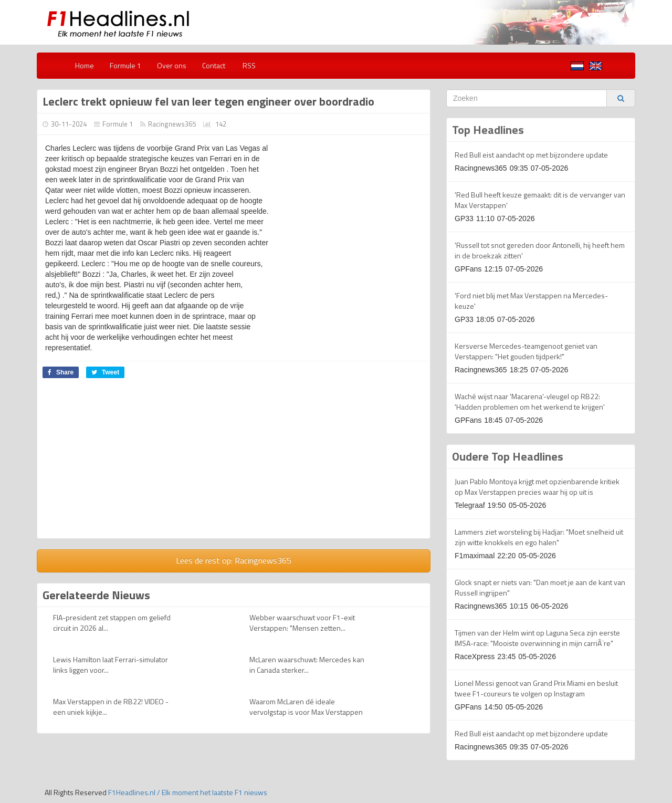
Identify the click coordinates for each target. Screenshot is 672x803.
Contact (214, 65)
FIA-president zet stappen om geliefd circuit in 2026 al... (112, 623)
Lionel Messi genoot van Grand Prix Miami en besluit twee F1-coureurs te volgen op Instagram (536, 688)
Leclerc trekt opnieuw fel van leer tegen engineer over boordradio (208, 101)
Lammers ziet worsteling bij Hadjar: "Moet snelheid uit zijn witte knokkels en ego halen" (539, 537)
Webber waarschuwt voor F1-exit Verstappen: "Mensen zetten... (302, 623)
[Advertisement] (125, 462)
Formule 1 (125, 65)
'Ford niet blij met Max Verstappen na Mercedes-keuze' (531, 301)
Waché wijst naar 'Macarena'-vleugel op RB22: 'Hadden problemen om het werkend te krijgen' (530, 401)
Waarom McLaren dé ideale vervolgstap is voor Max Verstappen (306, 707)
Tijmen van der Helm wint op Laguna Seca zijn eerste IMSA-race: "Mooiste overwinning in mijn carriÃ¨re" (537, 638)
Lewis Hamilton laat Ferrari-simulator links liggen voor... (111, 665)
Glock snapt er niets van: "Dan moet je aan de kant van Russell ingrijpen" (540, 587)
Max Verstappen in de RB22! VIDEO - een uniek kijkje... (111, 707)
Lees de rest (234, 560)
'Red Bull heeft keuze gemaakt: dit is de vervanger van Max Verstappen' (540, 200)
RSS (248, 65)
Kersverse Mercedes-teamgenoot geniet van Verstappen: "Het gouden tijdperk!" (526, 351)
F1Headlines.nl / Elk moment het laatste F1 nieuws (188, 792)
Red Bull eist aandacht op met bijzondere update (531, 155)
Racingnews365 (172, 124)
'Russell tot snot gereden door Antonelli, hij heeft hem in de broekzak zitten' (540, 250)
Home (85, 65)
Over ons (172, 65)
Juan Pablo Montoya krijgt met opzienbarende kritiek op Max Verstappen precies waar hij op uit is (537, 487)
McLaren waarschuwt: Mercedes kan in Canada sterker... (307, 665)
